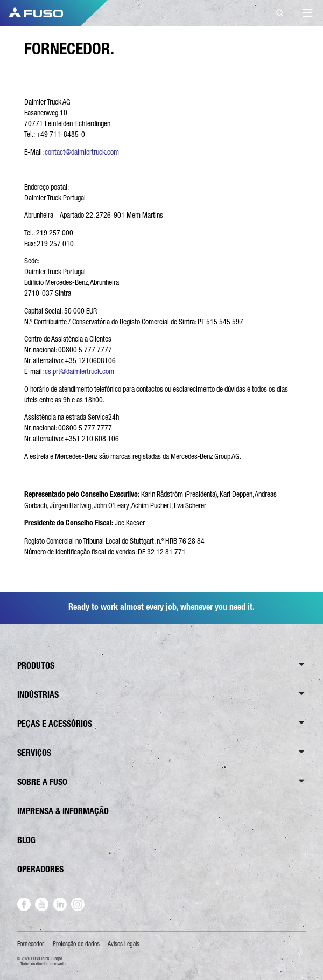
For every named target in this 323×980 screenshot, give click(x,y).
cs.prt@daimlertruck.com (79, 371)
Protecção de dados (76, 944)
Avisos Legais (124, 944)
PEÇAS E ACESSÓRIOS (55, 724)
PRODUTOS (36, 666)
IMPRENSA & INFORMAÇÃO (63, 811)
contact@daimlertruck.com (82, 152)
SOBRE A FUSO (42, 782)
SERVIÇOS (34, 753)
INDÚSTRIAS (38, 695)
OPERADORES (40, 869)
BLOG (26, 840)
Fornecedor (31, 944)
